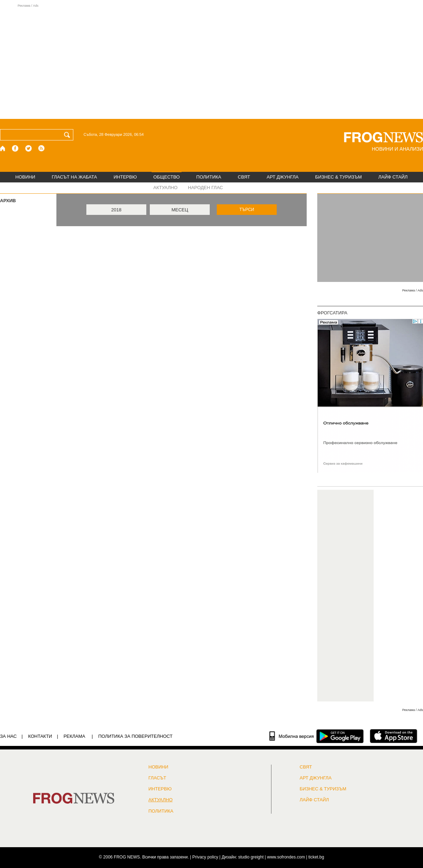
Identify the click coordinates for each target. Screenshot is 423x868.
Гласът (157, 778)
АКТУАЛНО (165, 188)
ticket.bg (316, 857)
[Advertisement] (211, 61)
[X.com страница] (29, 148)
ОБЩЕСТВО (167, 177)
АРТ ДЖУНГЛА (283, 177)
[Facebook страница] (16, 148)
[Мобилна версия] (292, 736)
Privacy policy (205, 857)
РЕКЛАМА (74, 736)
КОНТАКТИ (40, 736)
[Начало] (3, 148)
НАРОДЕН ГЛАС (205, 188)
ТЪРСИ (247, 210)
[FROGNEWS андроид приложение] (340, 736)
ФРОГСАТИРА (332, 313)
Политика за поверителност (136, 736)
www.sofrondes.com (286, 857)
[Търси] (68, 135)
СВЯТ (244, 177)
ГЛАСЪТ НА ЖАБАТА (74, 177)
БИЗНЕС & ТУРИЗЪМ (338, 177)
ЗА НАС (8, 736)
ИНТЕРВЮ (125, 177)
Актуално (161, 800)
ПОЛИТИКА (209, 177)
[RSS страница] (42, 148)
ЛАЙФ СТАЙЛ (393, 177)
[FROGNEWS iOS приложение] (394, 736)
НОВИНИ (25, 177)
